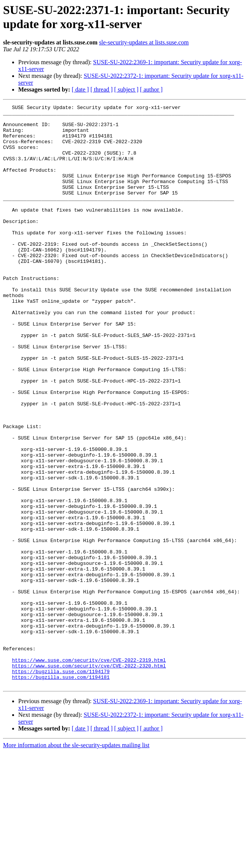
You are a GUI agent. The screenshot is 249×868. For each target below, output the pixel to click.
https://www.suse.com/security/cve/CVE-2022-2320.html (89, 778)
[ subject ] (126, 89)
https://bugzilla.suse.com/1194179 (61, 785)
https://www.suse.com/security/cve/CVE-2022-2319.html (89, 772)
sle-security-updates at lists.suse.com (144, 42)
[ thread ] (102, 89)
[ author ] (151, 89)
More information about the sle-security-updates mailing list (76, 861)
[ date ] (80, 89)
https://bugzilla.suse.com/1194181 (61, 792)
